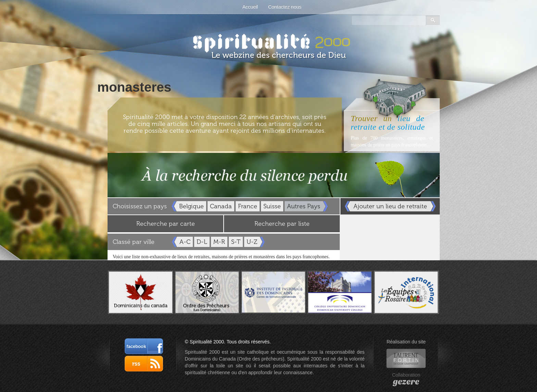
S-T (236, 242)
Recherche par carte (166, 224)
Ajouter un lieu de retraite (390, 206)
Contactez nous (285, 7)
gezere (406, 382)
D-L (202, 242)
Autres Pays (304, 206)
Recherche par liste (282, 224)
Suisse (272, 206)
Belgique (191, 206)
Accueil (250, 7)
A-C (185, 242)
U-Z (252, 242)
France (248, 206)
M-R (219, 242)
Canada (221, 206)
